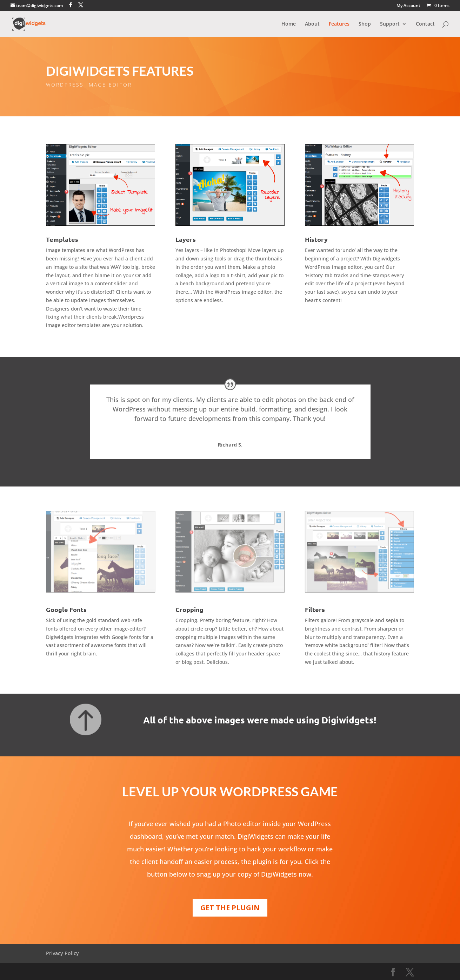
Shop (365, 24)
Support (390, 24)
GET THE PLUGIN (230, 908)
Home (289, 24)
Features (339, 24)
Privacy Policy (62, 953)
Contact (425, 24)
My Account (408, 6)
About (312, 24)
